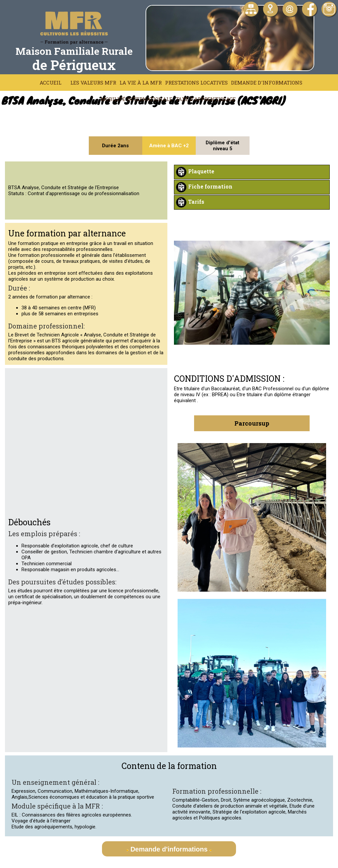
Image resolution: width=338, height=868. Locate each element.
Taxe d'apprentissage (206, 99)
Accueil (51, 83)
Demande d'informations (267, 83)
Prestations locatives (196, 83)
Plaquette (201, 171)
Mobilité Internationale (136, 99)
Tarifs (196, 202)
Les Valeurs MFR (93, 83)
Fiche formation (210, 186)
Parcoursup (252, 423)
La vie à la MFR (141, 83)
